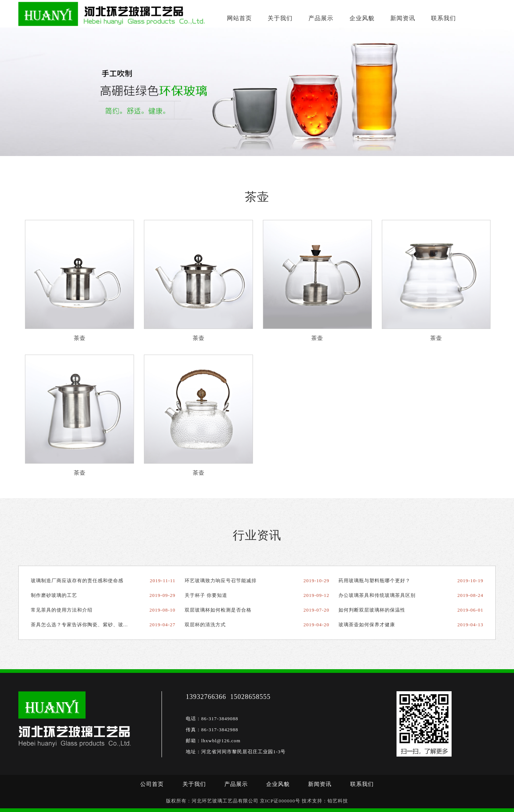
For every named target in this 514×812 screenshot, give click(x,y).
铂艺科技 (338, 801)
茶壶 (99, 167)
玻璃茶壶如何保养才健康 (367, 625)
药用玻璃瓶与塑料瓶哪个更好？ (374, 581)
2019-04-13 (470, 625)
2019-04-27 (162, 625)
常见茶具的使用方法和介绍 (62, 610)
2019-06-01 (470, 610)
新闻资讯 (402, 18)
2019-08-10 (162, 610)
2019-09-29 (162, 595)
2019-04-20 (316, 625)
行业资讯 (257, 535)
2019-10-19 (470, 581)
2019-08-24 (470, 595)
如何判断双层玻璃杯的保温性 (372, 610)
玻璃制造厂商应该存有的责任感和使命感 (77, 581)
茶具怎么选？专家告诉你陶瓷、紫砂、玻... (79, 625)
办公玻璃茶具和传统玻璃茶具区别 (377, 595)
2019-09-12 (316, 595)
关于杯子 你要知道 (206, 595)
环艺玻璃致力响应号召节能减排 (221, 581)
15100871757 (475, 11)
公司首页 (152, 784)
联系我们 (442, 18)
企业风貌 (361, 18)
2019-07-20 (316, 610)
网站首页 (239, 18)
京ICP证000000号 (280, 801)
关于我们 (280, 18)
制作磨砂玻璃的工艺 (54, 595)
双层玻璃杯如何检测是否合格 (218, 610)
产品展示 (320, 18)
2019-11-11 (163, 581)
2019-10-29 (316, 581)
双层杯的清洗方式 (205, 625)
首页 (55, 167)
